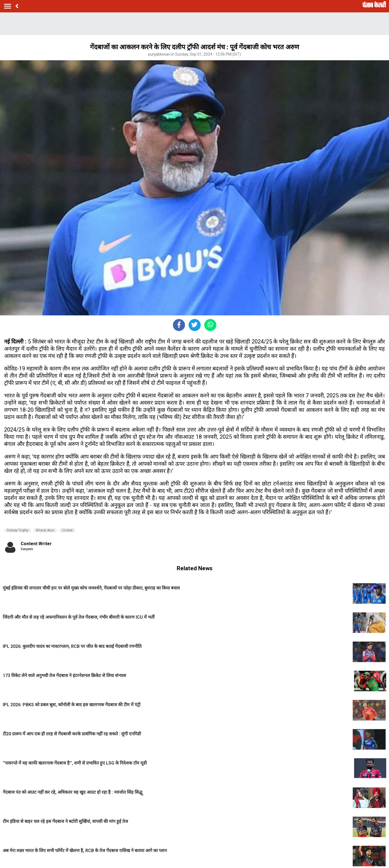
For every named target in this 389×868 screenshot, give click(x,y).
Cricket (67, 530)
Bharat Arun (45, 530)
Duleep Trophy (18, 530)
